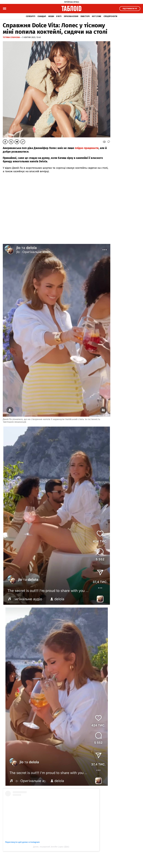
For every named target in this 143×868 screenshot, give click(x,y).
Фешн (51, 16)
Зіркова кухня (71, 16)
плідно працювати (87, 148)
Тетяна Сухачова (12, 37)
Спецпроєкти (110, 16)
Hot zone (97, 16)
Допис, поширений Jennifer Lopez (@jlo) (51, 847)
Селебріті (31, 16)
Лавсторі (85, 16)
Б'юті (59, 16)
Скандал (42, 16)
